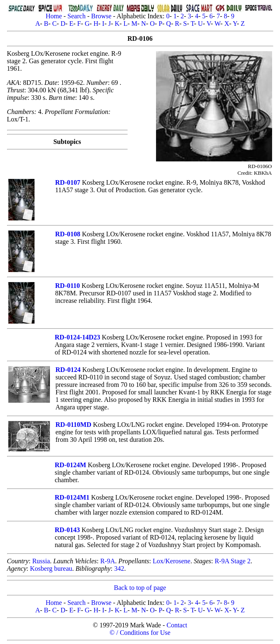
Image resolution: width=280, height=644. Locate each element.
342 (119, 568)
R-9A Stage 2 (233, 561)
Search (77, 16)
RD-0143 (67, 530)
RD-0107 (68, 182)
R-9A (108, 561)
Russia (41, 561)
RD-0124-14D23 (77, 337)
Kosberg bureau (51, 568)
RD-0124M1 (72, 497)
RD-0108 (68, 234)
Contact (177, 625)
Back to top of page (140, 588)
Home (54, 16)
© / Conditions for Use (140, 633)
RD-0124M (70, 465)
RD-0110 (68, 286)
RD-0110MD (73, 425)
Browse (101, 16)
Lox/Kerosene (172, 561)
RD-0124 (68, 370)
